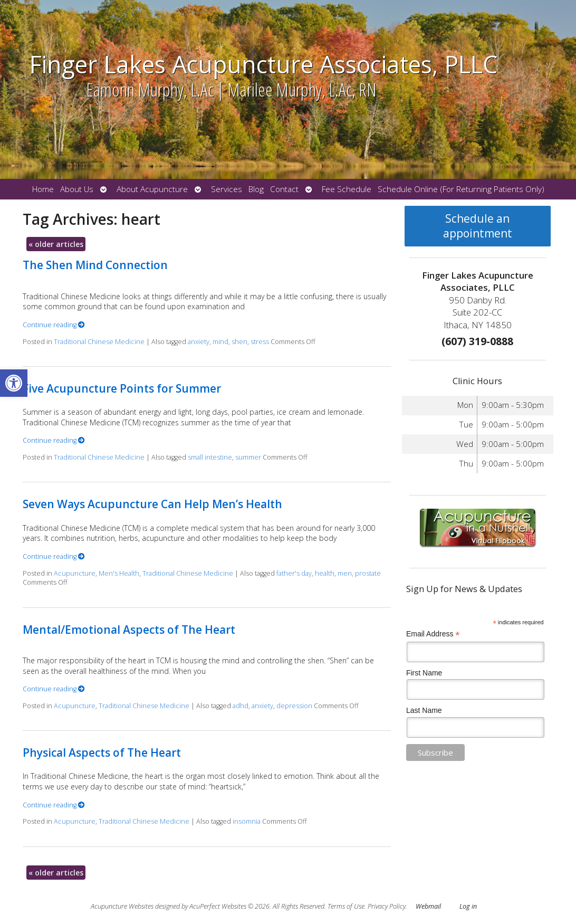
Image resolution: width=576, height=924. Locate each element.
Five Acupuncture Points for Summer (122, 388)
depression (294, 706)
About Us (77, 189)
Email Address (433, 634)
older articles (56, 244)
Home (43, 189)
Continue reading (54, 325)
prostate (368, 573)
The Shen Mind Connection (95, 265)
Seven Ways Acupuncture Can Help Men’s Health (152, 504)
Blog (256, 189)
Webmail (428, 906)
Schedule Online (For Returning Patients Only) (461, 189)
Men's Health (119, 573)
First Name (424, 673)
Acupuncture (75, 573)
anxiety (199, 342)
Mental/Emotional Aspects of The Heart (129, 630)
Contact (284, 189)
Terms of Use (346, 906)
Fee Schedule (347, 189)
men (345, 573)
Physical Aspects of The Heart (102, 752)
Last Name (424, 710)
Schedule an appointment (478, 226)
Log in (468, 906)
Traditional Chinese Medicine (99, 342)
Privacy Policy (387, 906)
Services (227, 189)
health (325, 573)
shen (239, 342)
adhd (241, 706)
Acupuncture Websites (122, 906)
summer (248, 457)
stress (260, 342)
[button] (14, 383)
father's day (294, 573)
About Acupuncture (152, 189)
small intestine (210, 457)
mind (220, 342)
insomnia (247, 821)
